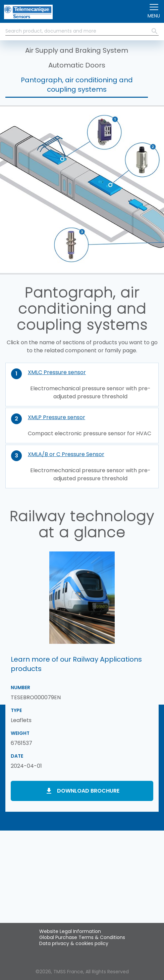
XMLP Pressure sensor (57, 417)
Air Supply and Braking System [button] (77, 50)
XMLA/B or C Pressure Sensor (66, 454)
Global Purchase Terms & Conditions (82, 937)
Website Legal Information (70, 931)
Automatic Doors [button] (77, 65)
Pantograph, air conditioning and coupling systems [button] (77, 85)
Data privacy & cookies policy (74, 943)
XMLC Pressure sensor (57, 372)
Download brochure (88, 791)
